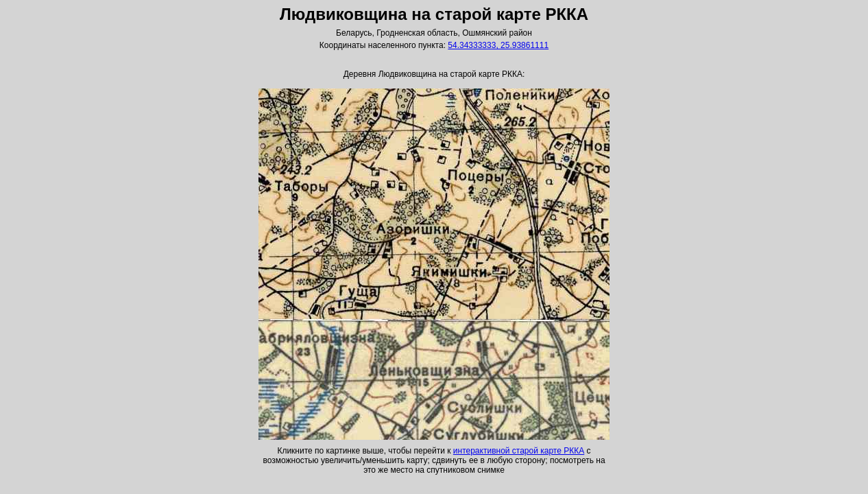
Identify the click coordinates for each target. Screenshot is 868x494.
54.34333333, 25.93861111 (498, 45)
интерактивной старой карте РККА (519, 451)
